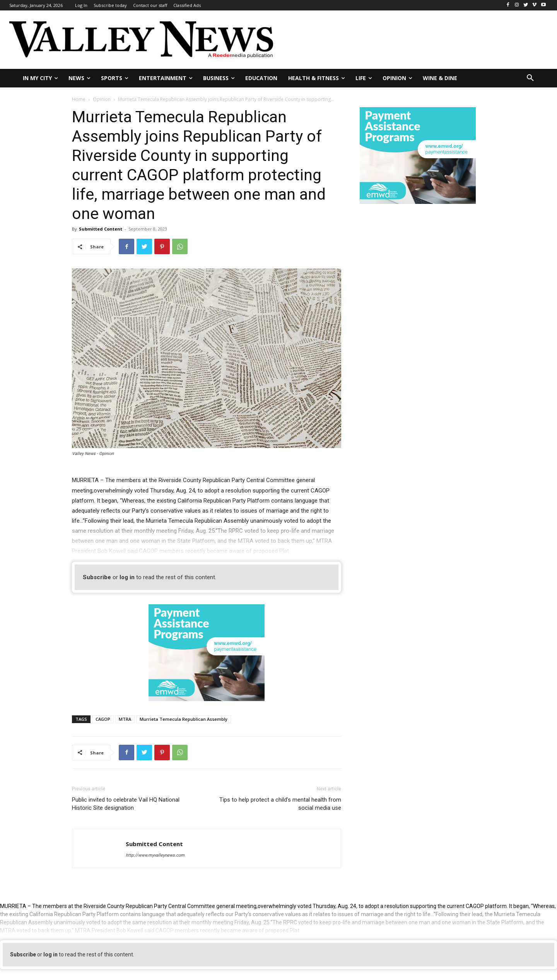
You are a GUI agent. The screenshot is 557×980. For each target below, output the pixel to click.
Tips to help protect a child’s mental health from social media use (280, 804)
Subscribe (97, 577)
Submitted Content (101, 229)
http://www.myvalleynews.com (155, 855)
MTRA (125, 719)
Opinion (102, 99)
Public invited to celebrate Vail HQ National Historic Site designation (126, 804)
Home (79, 99)
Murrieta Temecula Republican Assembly (184, 719)
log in (127, 577)
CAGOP (103, 719)
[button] (530, 78)
